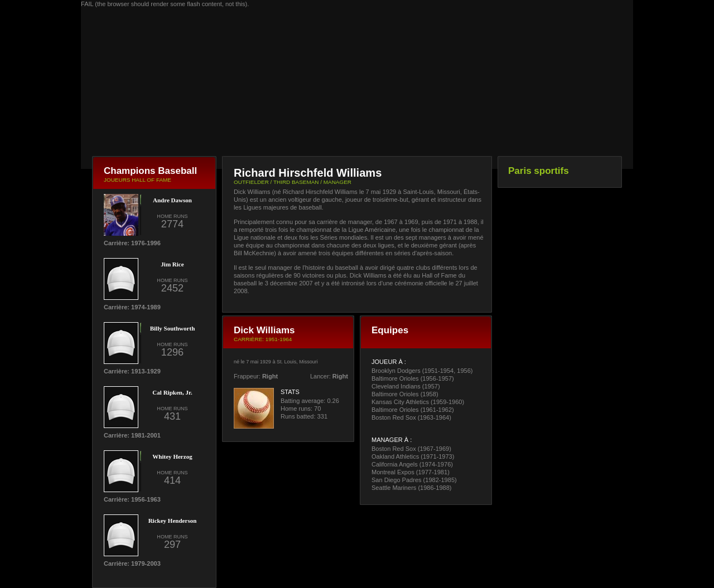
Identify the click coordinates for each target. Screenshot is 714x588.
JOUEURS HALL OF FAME (138, 180)
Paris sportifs (539, 171)
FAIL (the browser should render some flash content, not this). (165, 4)
